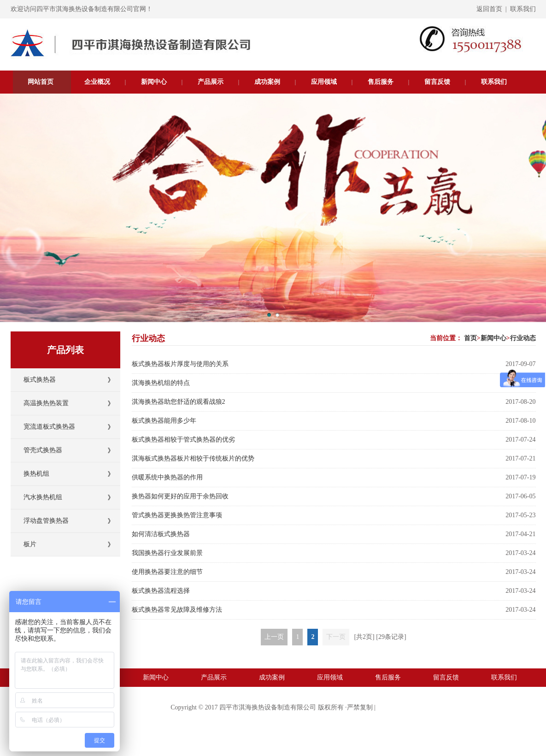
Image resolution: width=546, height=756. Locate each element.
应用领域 (324, 82)
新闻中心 (154, 82)
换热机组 (36, 474)
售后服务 (381, 82)
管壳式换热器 (43, 450)
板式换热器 (40, 380)
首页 (470, 338)
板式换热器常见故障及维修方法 (177, 610)
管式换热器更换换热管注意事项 (177, 515)
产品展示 (211, 82)
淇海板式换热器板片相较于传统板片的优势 (193, 458)
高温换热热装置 (46, 403)
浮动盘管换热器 (46, 521)
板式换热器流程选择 (161, 591)
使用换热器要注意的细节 (167, 572)
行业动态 (523, 338)
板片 (30, 544)
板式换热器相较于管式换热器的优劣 (183, 440)
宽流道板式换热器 (49, 427)
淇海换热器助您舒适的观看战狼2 (179, 402)
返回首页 (489, 9)
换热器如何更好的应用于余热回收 (180, 496)
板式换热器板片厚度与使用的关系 (180, 364)
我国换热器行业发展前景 (167, 553)
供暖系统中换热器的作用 (167, 477)
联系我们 (523, 9)
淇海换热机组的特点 (161, 383)
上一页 (274, 637)
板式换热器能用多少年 (164, 421)
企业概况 (97, 82)
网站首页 (41, 82)
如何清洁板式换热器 (161, 534)
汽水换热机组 (43, 497)
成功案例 (267, 82)
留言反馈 (437, 82)
